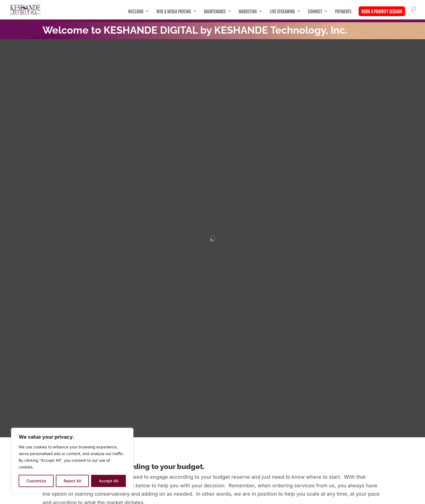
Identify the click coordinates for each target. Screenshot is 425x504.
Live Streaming (282, 12)
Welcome (136, 12)
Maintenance (215, 12)
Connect (315, 12)
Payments (343, 12)
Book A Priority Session (382, 11)
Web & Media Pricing (174, 12)
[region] (72, 460)
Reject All (72, 481)
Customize (36, 481)
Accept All (109, 481)
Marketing (248, 12)
